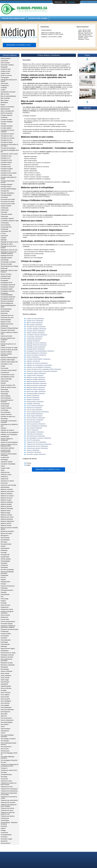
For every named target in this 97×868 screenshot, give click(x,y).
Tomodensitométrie (6, 775)
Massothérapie (5, 487)
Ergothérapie (4, 326)
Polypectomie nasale (7, 609)
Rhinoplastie (4, 667)
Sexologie (4, 690)
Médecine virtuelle (6, 526)
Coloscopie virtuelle (6, 214)
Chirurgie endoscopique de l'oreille (9, 178)
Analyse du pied (5, 71)
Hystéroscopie (5, 406)
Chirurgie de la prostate (8, 138)
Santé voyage (5, 680)
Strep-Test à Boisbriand (33, 422)
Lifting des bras (5, 472)
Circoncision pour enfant (8, 204)
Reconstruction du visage (8, 653)
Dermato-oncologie (6, 264)
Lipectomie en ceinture (7, 481)
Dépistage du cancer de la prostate (8, 247)
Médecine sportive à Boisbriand (36, 387)
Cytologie (3, 238)
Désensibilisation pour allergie (9, 266)
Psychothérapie (5, 644)
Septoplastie (4, 684)
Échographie (4, 280)
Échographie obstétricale (8, 297)
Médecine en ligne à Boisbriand (36, 377)
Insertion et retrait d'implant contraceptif (9, 455)
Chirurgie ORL (5, 191)
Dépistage (4, 240)
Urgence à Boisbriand (33, 450)
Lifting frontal (4, 479)
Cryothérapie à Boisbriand (34, 339)
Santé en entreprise (6, 671)
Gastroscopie (5, 381)
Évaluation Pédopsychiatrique (9, 328)
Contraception (5, 223)
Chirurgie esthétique (7, 184)
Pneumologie (5, 599)
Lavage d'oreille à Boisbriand (35, 375)
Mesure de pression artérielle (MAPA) (9, 528)
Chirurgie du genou (6, 162)
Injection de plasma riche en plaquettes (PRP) (9, 445)
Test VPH (3, 762)
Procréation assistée (7, 624)
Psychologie (4, 642)
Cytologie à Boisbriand (33, 341)
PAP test (3, 577)
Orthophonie (4, 565)
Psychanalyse (5, 636)
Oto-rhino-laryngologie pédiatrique (7, 572)
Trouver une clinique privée (13, 18)
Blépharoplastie (5, 109)
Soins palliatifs (5, 705)
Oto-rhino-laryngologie (7, 570)
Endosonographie (6, 320)
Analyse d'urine (5, 73)
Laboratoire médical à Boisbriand (36, 373)
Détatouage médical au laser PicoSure (9, 271)
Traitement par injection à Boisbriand (37, 448)
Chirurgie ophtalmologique (8, 189)
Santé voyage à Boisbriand (34, 416)
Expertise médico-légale (8, 360)
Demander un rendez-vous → (19, 45)
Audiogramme (5, 85)
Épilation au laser (6, 322)
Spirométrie (4, 714)
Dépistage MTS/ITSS (7, 256)
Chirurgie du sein (6, 171)
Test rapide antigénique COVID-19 (7, 757)
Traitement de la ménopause (9, 789)
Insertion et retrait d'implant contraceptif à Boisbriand (42, 371)
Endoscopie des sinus (7, 317)
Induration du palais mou (8, 416)
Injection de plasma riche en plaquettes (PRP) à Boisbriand (44, 369)
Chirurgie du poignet (7, 169)
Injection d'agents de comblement (7, 439)
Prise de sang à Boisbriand (34, 410)
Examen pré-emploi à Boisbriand (36, 355)
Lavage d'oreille (5, 468)
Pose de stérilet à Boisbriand (35, 406)
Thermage (4, 772)
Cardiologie (4, 117)
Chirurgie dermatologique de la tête (10, 151)
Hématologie (4, 394)
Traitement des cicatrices (8, 802)
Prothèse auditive (6, 634)
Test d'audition (5, 741)
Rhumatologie (5, 669)
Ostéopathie (4, 567)
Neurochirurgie (5, 538)
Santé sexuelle (5, 678)
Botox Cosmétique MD (7, 111)
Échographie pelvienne (7, 299)
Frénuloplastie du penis (7, 377)
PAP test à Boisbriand (33, 398)
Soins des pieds (5, 699)
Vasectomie (4, 841)
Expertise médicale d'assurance (6, 355)
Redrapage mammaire (7, 655)
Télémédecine (5, 731)
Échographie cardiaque (7, 287)
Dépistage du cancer (7, 244)
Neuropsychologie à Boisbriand (36, 394)
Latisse (3, 466)
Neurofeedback (5, 540)
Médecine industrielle (7, 509)
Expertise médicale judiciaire (9, 358)
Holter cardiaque (6, 396)
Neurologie (4, 542)
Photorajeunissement (7, 590)
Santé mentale (5, 673)
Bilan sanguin (5, 100)
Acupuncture (4, 61)
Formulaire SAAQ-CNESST (9, 370)
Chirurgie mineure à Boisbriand (36, 331)
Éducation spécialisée (7, 301)
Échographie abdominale (8, 285)
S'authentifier (71, 2)
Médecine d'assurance (7, 491)
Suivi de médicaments (7, 720)
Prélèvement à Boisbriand (34, 408)
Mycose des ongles (6, 533)
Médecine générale (6, 506)
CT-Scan (3, 233)
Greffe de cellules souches (8, 387)
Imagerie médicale (6, 408)
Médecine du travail (6, 498)
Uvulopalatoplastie (6, 835)
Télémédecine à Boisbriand (35, 434)
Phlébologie (4, 588)
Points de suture (5, 605)
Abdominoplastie (6, 58)
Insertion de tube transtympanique (6, 451)
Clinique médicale (6, 206)
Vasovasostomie (5, 843)
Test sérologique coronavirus (9, 760)
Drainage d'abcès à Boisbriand (36, 349)
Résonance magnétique (8, 665)
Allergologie (4, 67)
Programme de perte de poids (9, 629)
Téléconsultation (6, 729)
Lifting (2, 470)
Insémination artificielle (7, 448)
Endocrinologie (5, 311)
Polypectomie (5, 607)
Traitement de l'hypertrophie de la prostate (9, 794)
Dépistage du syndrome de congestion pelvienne (9, 253)
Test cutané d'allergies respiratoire (7, 736)
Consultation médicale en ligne (10, 221)
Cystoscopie (4, 235)
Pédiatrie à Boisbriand (33, 400)
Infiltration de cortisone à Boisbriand (37, 363)
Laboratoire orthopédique (8, 464)
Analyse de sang (6, 69)
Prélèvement (4, 617)
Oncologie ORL (5, 555)
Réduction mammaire (7, 657)
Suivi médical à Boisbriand (34, 428)
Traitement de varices (7, 810)
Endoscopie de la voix (7, 315)
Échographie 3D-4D (6, 283)
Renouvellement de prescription (6, 660)
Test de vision (5, 749)
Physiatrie (4, 592)
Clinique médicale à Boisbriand (36, 333)
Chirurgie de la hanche (7, 134)
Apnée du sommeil (6, 75)
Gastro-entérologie (6, 379)
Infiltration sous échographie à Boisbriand (39, 367)
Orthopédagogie (5, 561)
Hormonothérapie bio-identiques (7, 401)
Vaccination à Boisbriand (34, 452)
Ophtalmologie (5, 557)
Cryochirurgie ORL (6, 227)
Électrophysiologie (6, 309)
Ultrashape (4, 826)
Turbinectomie (5, 818)
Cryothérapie (4, 229)
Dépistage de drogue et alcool (9, 242)
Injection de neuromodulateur (9, 442)
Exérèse (3, 342)
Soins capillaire (5, 695)
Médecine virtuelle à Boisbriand (36, 389)
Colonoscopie (5, 210)
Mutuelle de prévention (7, 531)
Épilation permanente (7, 324)
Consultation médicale (7, 218)
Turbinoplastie (5, 820)
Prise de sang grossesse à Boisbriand (38, 412)
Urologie (3, 830)
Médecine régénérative (7, 521)
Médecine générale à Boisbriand (36, 381)
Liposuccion (4, 483)
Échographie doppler (7, 289)
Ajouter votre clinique (38, 18)
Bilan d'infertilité (5, 98)
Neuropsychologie (6, 544)
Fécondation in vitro (6, 364)
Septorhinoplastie (6, 686)
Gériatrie (3, 383)
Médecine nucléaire (6, 515)
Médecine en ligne (6, 500)
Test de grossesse (6, 747)
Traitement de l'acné (7, 787)
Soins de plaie (5, 697)
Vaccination (4, 837)
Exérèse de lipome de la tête (9, 350)
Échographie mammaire (8, 291)
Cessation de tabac (6, 119)
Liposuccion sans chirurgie (8, 485)
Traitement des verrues (7, 808)
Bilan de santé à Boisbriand (35, 323)
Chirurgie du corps (6, 156)
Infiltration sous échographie (9, 434)
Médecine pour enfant (7, 517)
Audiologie (4, 88)
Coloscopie (4, 212)
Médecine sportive (6, 523)
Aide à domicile (5, 63)
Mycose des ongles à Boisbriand (36, 391)
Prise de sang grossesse (8, 621)
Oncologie (4, 553)
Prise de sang (5, 619)
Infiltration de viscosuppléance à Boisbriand (39, 365)
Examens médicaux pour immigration (8, 339)
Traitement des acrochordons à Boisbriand (39, 444)
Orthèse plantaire (6, 559)
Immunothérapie (5, 412)
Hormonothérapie (6, 398)
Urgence (3, 828)
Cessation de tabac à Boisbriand (36, 327)
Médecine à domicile (7, 489)
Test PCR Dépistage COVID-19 (9, 754)
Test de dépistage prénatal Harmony (8, 744)
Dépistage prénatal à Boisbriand (36, 347)
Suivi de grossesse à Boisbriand (36, 424)
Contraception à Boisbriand (35, 337)
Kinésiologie (4, 460)
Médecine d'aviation (7, 494)
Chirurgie (3, 124)
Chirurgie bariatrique (7, 126)
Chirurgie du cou (6, 158)
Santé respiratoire (6, 676)
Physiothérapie (5, 594)
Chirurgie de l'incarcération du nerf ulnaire (9, 145)
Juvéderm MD (5, 457)
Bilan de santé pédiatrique (8, 96)
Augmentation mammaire (8, 92)
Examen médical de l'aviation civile (9, 333)
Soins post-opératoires (7, 710)
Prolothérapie (5, 631)
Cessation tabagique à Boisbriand (36, 329)
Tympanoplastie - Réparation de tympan (9, 823)
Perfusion (3, 584)
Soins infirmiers (5, 703)
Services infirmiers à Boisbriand (36, 418)
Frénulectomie (5, 372)
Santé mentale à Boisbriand (35, 414)
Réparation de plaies (7, 663)
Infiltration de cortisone (7, 430)
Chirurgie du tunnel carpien (9, 173)
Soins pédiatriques (6, 707)
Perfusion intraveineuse (8, 586)
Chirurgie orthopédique (7, 193)
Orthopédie (4, 563)
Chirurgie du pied (6, 167)
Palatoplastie (4, 575)
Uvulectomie (4, 833)
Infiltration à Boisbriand (33, 361)
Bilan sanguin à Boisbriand (34, 325)
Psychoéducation (6, 640)
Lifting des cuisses (6, 474)
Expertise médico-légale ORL (9, 362)
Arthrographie (5, 78)
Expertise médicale (6, 352)
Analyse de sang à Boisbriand (35, 319)
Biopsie (3, 105)
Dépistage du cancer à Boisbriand (36, 343)
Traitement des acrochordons (9, 800)
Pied (2, 597)
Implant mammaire (6, 414)
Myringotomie (5, 536)
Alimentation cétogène (7, 65)
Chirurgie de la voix (6, 140)
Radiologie (4, 646)
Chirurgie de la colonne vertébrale (7, 131)
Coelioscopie (4, 208)
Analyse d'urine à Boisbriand (35, 321)
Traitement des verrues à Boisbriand (37, 446)
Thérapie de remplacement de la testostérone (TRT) (9, 765)
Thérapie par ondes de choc (9, 770)
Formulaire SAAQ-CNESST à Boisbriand (38, 359)
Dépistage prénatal (6, 258)
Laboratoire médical (6, 462)
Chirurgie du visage (6, 175)
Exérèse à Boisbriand (33, 357)
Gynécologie (4, 389)
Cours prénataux (6, 225)
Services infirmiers (6, 688)
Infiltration (4, 428)
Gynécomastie (5, 392)
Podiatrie (3, 601)
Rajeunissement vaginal (8, 648)
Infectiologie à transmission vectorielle (9, 421)
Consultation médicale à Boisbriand (37, 335)
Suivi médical (5, 724)
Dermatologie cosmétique (8, 262)
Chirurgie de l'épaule (7, 142)
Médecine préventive (7, 519)
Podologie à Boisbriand (33, 404)
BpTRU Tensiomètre (7, 113)
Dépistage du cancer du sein (9, 250)
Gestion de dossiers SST (8, 385)
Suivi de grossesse (6, 718)
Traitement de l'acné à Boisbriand (36, 442)
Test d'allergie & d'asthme (8, 739)
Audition (3, 90)
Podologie (4, 603)
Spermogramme (5, 712)
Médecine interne (6, 511)
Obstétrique (4, 550)
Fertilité (3, 366)
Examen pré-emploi (6, 336)
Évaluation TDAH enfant (8, 330)
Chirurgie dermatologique (8, 148)
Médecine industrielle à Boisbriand (37, 383)
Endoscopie (4, 313)
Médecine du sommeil (7, 496)
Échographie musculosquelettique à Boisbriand (40, 351)
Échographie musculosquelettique (7, 294)
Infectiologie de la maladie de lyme (9, 425)
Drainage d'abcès (6, 276)
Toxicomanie (4, 779)
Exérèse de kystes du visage (9, 348)
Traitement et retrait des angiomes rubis (8, 813)
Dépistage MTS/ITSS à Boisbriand (37, 345)
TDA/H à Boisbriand (32, 430)
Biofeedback (4, 102)
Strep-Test (4, 716)
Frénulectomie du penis (8, 375)
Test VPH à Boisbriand (33, 440)
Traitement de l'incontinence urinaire (9, 797)
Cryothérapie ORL (6, 231)
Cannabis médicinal (6, 115)
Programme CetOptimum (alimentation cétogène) (8, 626)
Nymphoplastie (5, 548)
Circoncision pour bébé (7, 201)
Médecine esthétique (7, 502)
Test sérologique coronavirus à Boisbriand (39, 438)
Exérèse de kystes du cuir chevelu (8, 345)
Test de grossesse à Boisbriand (36, 436)
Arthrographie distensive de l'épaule (9, 80)
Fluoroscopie (4, 368)
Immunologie (4, 410)
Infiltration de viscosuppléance (9, 432)
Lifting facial (4, 477)
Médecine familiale (6, 504)
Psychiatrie (4, 638)
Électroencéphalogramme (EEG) (8, 306)
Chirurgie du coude (6, 160)
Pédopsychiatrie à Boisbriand (35, 402)
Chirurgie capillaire (6, 128)
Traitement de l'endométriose (9, 791)
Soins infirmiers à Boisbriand (35, 420)
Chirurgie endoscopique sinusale (8, 182)
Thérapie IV (4, 768)
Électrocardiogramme (7, 303)
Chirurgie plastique (6, 195)
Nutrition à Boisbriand (33, 396)
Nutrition (3, 546)
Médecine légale (6, 513)
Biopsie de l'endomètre (7, 107)
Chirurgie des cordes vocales (9, 154)
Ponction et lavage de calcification (7, 612)
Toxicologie (4, 777)
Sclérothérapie (5, 682)
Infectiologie (4, 419)
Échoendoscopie (6, 278)
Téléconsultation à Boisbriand (35, 432)
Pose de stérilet (5, 615)
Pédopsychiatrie (5, 582)
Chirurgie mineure (6, 187)
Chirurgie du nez (6, 164)
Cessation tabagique (7, 122)
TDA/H (3, 727)
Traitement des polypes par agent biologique (9, 805)
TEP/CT (3, 733)
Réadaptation (5, 651)
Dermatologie (5, 260)
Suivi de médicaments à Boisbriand (37, 426)
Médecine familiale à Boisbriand (36, 379)
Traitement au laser (6, 781)
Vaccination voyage (6, 839)
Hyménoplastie (5, 404)
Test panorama (5, 751)
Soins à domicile (6, 693)
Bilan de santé (5, 94)
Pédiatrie (3, 580)
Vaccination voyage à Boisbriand (36, 454)
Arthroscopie (4, 83)
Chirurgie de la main (7, 136)
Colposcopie (4, 216)
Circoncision (4, 197)
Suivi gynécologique (7, 722)
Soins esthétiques (6, 701)
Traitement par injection (8, 816)
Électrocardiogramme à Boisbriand (37, 353)
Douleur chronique (6, 274)
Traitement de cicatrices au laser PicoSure (9, 784)
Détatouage (4, 268)
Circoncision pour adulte (8, 199)
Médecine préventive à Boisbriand (36, 385)
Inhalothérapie (5, 437)
